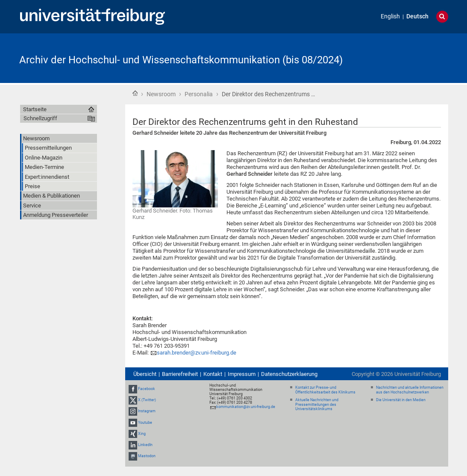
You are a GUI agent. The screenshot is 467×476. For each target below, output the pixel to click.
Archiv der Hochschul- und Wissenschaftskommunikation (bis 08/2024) (181, 60)
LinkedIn (145, 445)
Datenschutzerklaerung (289, 374)
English (390, 16)
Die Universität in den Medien (401, 400)
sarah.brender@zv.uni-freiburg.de (197, 353)
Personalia (199, 94)
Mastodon (147, 456)
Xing (142, 434)
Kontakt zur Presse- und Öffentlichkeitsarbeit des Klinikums (325, 390)
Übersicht (145, 374)
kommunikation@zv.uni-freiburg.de (246, 407)
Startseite (135, 93)
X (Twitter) (147, 400)
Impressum (242, 374)
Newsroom (161, 94)
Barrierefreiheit (180, 374)
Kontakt (213, 374)
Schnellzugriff (40, 118)
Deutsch (417, 16)
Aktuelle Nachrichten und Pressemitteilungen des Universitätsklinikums (317, 405)
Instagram (147, 411)
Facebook (147, 389)
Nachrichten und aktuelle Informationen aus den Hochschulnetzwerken (410, 390)
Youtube (145, 423)
